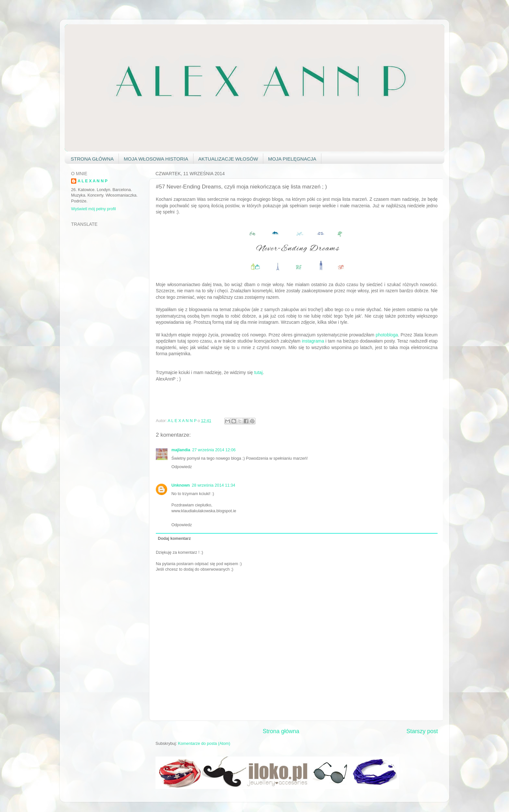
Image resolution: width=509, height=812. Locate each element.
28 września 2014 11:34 (214, 485)
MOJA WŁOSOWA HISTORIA (156, 159)
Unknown (181, 485)
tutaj (258, 372)
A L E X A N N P (93, 181)
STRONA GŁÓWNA (92, 159)
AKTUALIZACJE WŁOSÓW (228, 159)
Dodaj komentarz (174, 539)
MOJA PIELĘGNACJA (292, 159)
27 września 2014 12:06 (214, 450)
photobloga (387, 335)
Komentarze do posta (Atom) (204, 744)
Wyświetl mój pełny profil (93, 209)
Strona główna (281, 731)
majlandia (181, 450)
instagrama (313, 341)
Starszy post (422, 731)
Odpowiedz (182, 467)
